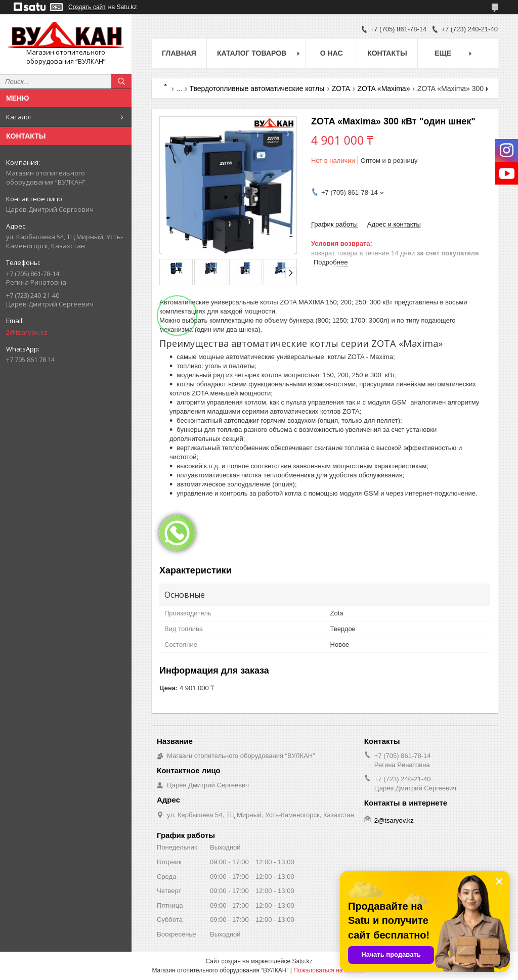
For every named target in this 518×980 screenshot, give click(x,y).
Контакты (387, 53)
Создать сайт (87, 7)
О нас (332, 53)
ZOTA (341, 88)
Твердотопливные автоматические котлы (257, 88)
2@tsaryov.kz (27, 332)
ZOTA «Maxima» (383, 88)
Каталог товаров (252, 53)
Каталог (19, 117)
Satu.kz (302, 961)
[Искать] (121, 81)
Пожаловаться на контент (330, 970)
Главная (179, 53)
